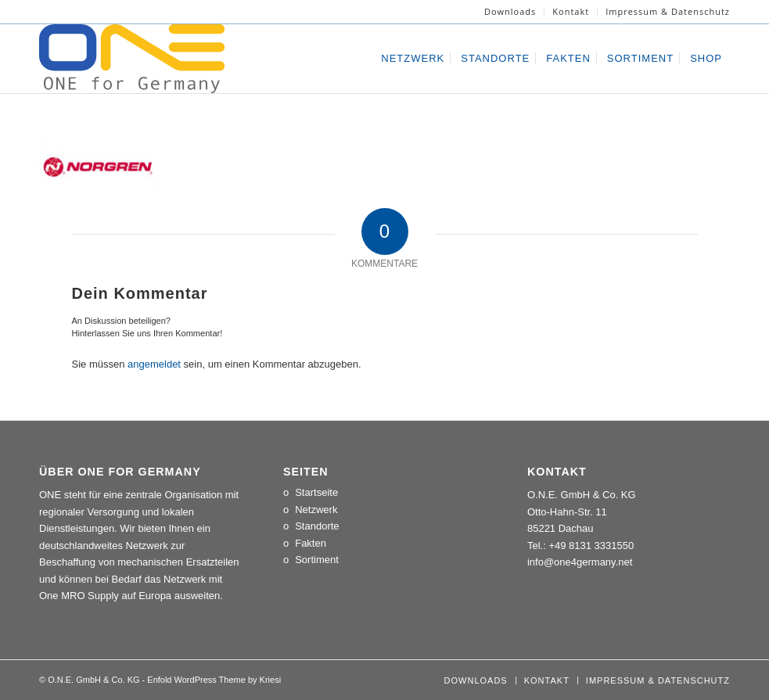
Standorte (317, 526)
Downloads (510, 11)
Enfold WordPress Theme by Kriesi (214, 680)
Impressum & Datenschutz (668, 11)
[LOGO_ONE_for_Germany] (132, 59)
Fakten (311, 543)
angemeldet (154, 364)
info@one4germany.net (580, 562)
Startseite (316, 492)
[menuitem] (510, 12)
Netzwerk (316, 510)
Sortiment (317, 560)
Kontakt (571, 11)
